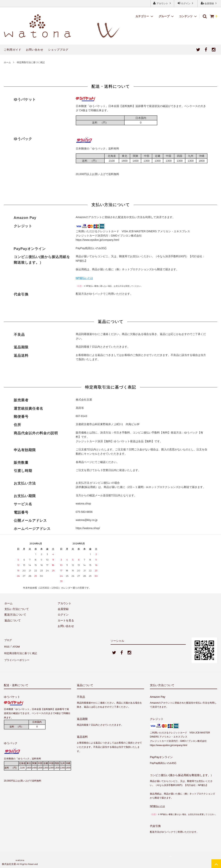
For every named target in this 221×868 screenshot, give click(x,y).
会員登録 (209, 3)
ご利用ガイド (13, 50)
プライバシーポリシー (17, 656)
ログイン (186, 3)
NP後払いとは (84, 278)
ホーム (7, 62)
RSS (7, 645)
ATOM (15, 645)
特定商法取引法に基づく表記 (21, 651)
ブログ (8, 639)
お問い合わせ (35, 50)
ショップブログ (58, 50)
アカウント (162, 3)
